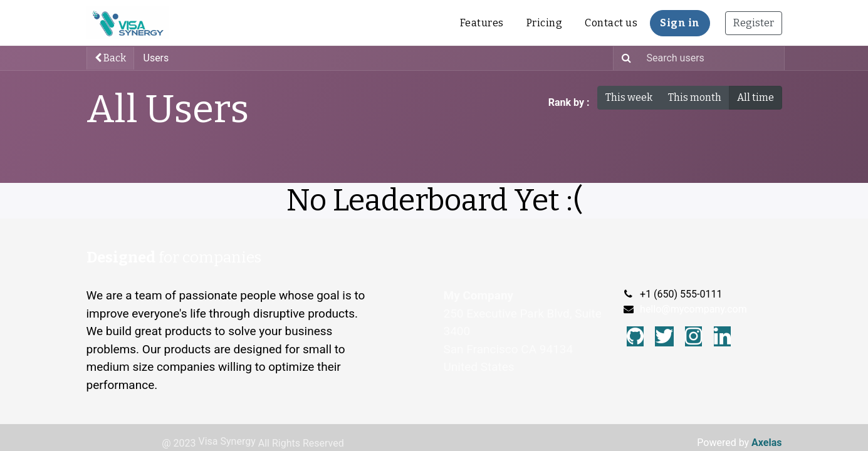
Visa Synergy (227, 441)
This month (695, 97)
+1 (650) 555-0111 (681, 294)
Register (754, 23)
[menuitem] (482, 23)
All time (756, 97)
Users (156, 58)
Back (110, 58)
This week (629, 97)
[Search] (624, 58)
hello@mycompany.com (693, 309)
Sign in (680, 23)
